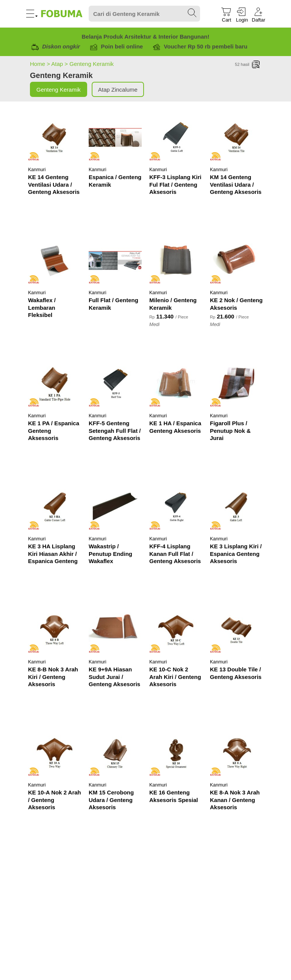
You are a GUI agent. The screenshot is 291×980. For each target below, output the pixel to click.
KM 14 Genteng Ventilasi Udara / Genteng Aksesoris (236, 184)
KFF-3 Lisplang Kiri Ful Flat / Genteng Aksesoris (175, 184)
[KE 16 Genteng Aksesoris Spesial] (176, 753)
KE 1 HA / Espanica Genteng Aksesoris (175, 427)
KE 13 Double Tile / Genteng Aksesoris (236, 673)
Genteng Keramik (92, 64)
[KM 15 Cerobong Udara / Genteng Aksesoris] (115, 753)
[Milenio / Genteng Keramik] (176, 261)
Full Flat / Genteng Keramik (113, 304)
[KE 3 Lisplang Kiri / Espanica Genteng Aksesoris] (236, 507)
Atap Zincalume (118, 90)
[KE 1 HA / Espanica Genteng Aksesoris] (176, 384)
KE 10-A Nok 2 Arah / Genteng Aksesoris (55, 800)
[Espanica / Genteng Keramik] (115, 137)
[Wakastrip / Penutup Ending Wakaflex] (115, 507)
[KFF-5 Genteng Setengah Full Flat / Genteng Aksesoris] (115, 384)
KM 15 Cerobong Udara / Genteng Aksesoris (111, 800)
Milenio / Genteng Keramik (173, 304)
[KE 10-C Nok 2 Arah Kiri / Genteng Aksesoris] (176, 630)
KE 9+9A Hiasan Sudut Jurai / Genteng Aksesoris (114, 677)
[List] (256, 65)
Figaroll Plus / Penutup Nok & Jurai (230, 431)
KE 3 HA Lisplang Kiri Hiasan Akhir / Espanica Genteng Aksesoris (53, 554)
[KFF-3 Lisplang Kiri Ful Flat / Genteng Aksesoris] (176, 137)
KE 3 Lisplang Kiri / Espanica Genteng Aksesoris (236, 554)
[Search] (144, 14)
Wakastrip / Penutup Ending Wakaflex (110, 554)
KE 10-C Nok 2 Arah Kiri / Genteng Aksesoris (175, 677)
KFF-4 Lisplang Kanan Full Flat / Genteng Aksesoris (175, 554)
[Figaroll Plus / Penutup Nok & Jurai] (236, 384)
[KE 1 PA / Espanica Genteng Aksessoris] (55, 384)
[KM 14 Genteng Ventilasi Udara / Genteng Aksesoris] (236, 137)
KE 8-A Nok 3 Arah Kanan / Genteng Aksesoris (235, 800)
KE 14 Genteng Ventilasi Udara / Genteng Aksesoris (54, 184)
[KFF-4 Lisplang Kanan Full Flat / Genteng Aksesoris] (176, 507)
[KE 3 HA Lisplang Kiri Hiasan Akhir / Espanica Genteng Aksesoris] (55, 507)
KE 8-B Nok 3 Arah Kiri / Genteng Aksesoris (53, 677)
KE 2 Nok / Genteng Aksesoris (236, 304)
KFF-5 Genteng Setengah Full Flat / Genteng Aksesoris (115, 431)
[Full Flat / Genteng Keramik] (115, 261)
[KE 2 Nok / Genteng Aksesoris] (236, 261)
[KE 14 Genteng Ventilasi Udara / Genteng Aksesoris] (55, 137)
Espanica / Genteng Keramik (115, 181)
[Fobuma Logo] (62, 14)
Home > (41, 64)
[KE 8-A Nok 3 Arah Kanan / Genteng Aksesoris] (236, 753)
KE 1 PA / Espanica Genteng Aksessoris (54, 431)
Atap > (60, 64)
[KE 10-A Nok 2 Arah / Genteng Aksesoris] (55, 753)
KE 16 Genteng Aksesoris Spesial (174, 796)
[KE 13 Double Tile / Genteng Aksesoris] (236, 630)
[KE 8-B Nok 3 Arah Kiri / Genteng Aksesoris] (55, 630)
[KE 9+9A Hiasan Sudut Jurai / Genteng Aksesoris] (115, 630)
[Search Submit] (192, 13)
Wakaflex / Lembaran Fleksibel (42, 307)
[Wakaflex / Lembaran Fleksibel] (55, 261)
